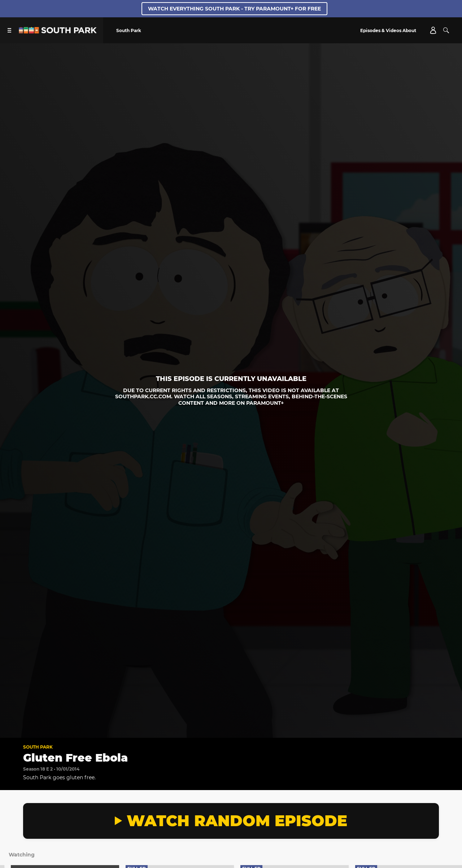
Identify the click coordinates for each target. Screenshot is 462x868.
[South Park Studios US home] (58, 32)
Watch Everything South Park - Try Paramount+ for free (234, 9)
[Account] (433, 30)
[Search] (446, 30)
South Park (38, 747)
